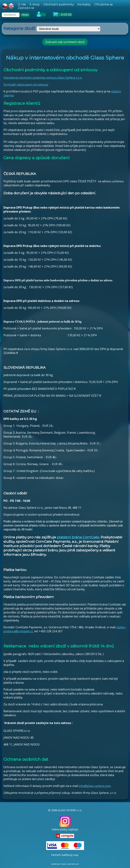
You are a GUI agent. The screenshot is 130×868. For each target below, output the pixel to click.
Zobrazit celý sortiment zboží (65, 42)
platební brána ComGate (78, 537)
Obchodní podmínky (59, 4)
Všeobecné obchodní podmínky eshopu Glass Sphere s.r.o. (43, 78)
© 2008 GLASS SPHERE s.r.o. (65, 810)
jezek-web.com (73, 864)
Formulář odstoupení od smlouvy (26, 84)
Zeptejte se (26, 8)
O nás (22, 4)
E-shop (35, 4)
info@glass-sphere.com (95, 786)
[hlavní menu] (72, 6)
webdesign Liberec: (59, 864)
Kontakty (84, 4)
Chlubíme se (104, 4)
